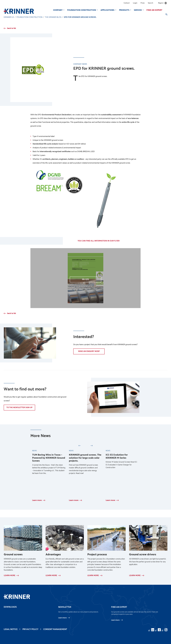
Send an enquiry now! (89, 351)
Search (150, 3)
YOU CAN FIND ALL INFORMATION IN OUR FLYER (99, 241)
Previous (80, 445)
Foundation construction (81, 10)
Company (57, 10)
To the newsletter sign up (20, 408)
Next (91, 445)
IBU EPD (85, 279)
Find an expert (154, 10)
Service (137, 10)
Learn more (62, 618)
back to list (12, 28)
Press (143, 3)
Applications (107, 10)
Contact (127, 3)
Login (135, 3)
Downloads (10, 607)
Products (124, 10)
